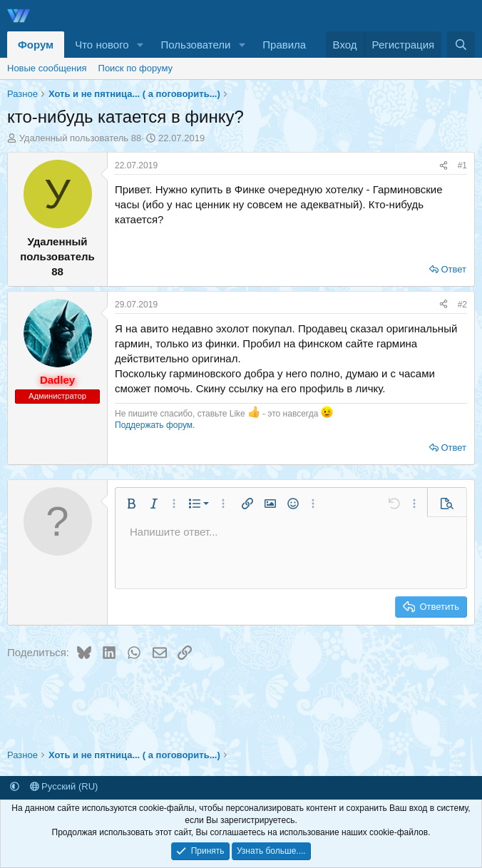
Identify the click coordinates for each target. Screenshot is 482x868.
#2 (462, 305)
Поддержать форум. (155, 425)
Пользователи (196, 45)
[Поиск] (461, 45)
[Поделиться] (443, 166)
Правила (284, 45)
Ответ (453, 269)
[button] (140, 45)
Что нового (102, 45)
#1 (462, 165)
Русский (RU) (64, 786)
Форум (36, 45)
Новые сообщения (47, 68)
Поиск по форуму (135, 68)
